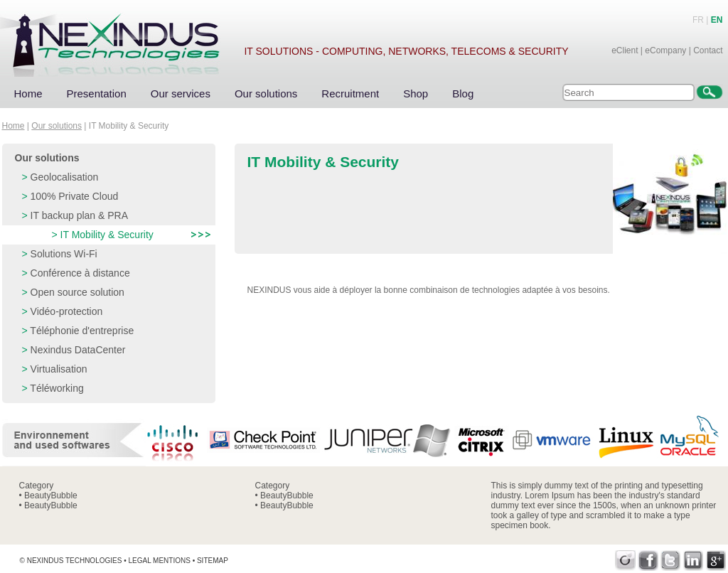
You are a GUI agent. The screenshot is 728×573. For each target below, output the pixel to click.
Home (28, 93)
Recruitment (350, 93)
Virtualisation (59, 369)
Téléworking (57, 388)
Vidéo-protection (67, 311)
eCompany (665, 50)
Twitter (671, 561)
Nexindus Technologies (75, 561)
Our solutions (266, 93)
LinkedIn (694, 561)
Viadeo (625, 561)
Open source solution (77, 292)
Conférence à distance (80, 273)
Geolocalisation (65, 177)
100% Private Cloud (75, 196)
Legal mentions (159, 561)
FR (698, 20)
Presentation (97, 93)
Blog (463, 93)
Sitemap (213, 561)
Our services (181, 93)
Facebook (648, 561)
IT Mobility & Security (107, 235)
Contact (708, 50)
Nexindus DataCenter (78, 350)
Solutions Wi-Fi (64, 254)
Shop (416, 93)
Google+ (716, 561)
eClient (625, 50)
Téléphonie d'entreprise (82, 331)
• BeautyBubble (48, 496)
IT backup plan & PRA (79, 215)
